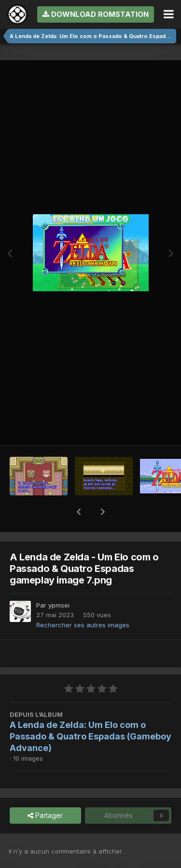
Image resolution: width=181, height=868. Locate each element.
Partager (45, 816)
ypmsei (59, 605)
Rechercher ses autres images (83, 625)
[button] (79, 512)
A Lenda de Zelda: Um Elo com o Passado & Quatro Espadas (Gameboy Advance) (90, 736)
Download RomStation (96, 14)
